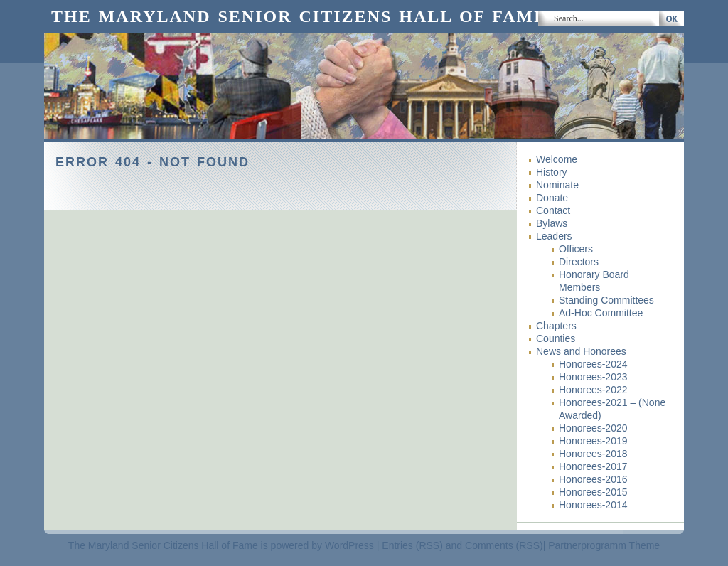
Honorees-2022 (593, 390)
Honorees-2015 (593, 492)
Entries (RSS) (412, 545)
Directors (579, 262)
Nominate (557, 185)
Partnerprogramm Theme (604, 545)
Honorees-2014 (593, 505)
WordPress (349, 545)
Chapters (556, 326)
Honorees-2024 (593, 364)
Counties (556, 338)
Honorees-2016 (593, 479)
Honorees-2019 (593, 441)
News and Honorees (581, 351)
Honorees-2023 (593, 377)
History (552, 172)
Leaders (554, 236)
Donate (552, 198)
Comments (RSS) (504, 545)
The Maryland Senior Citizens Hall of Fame (299, 16)
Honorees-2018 (593, 454)
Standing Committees (606, 300)
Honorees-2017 (593, 466)
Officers (576, 249)
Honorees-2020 (593, 428)
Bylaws (552, 223)
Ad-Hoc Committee (601, 313)
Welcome (557, 159)
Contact (553, 210)
